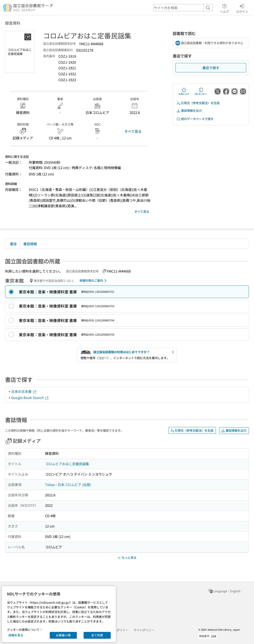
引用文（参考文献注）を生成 (198, 103)
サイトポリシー (144, 630)
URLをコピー (201, 91)
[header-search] (183, 8)
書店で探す (211, 68)
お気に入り (184, 91)
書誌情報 (30, 244)
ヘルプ (224, 8)
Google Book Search (30, 398)
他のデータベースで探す (195, 119)
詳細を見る (16, 635)
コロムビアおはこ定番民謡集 (67, 464)
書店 (13, 244)
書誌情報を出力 (189, 111)
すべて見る (133, 131)
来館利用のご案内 (94, 281)
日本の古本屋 (24, 391)
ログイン (242, 8)
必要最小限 (63, 635)
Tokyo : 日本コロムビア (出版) (68, 484)
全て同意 (97, 635)
